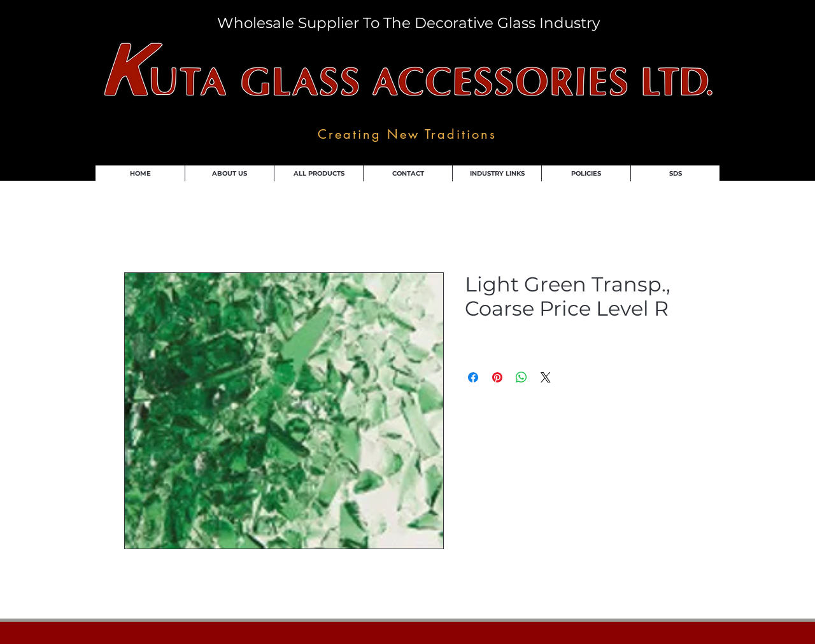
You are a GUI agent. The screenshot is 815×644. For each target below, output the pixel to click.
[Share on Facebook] (473, 377)
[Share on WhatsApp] (521, 377)
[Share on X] (546, 377)
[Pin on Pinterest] (497, 377)
